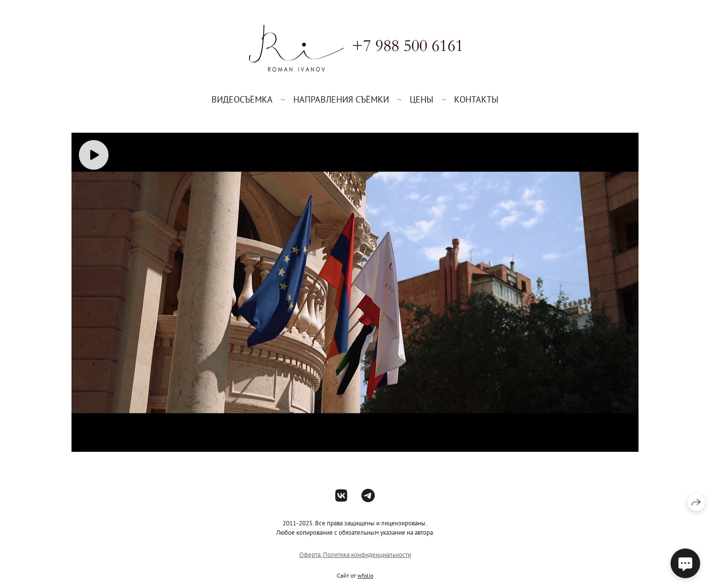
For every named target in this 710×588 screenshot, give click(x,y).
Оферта (310, 555)
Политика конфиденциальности (367, 555)
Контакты (476, 99)
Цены (422, 99)
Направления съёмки (341, 99)
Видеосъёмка (242, 99)
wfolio (365, 575)
